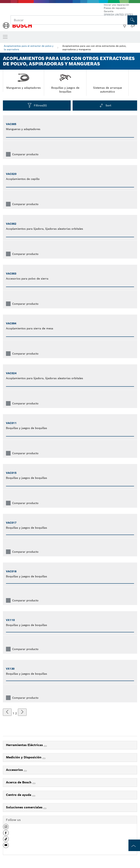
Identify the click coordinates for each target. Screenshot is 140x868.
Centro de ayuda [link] (19, 795)
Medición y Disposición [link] (24, 757)
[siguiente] (22, 712)
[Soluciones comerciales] (45, 808)
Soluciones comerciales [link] (25, 807)
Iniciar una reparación (116, 5)
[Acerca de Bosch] (34, 783)
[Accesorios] (25, 771)
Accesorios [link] (15, 770)
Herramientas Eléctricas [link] (25, 745)
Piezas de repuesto (115, 8)
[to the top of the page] (134, 845)
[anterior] (7, 712)
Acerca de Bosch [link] (19, 782)
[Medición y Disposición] (44, 758)
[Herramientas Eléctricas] (45, 746)
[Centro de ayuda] (34, 796)
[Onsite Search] (132, 20)
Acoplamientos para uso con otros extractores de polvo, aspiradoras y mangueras (94, 48)
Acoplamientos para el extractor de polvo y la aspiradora (29, 48)
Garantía (109, 11)
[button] (6, 828)
